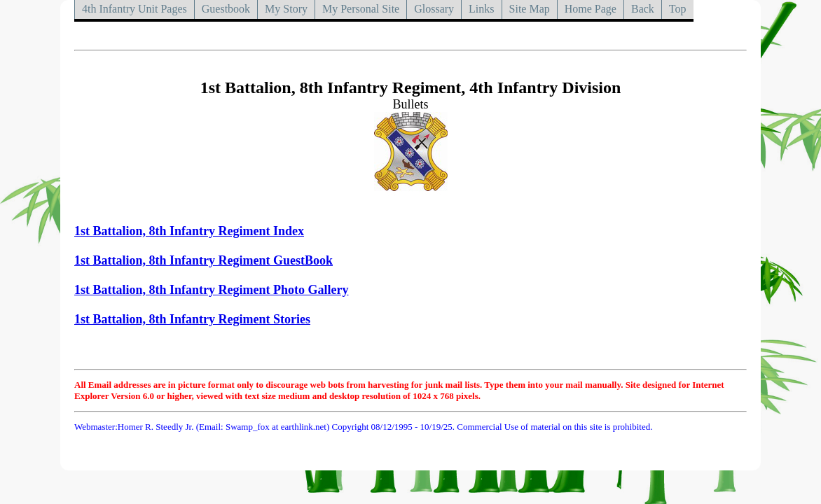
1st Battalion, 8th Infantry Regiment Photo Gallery (211, 290)
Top (678, 9)
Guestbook (226, 9)
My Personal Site (361, 9)
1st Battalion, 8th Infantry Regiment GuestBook (203, 260)
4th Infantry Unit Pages (134, 9)
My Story (286, 9)
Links (481, 9)
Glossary (434, 9)
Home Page (591, 9)
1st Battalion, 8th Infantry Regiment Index (189, 231)
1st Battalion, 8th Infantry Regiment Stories (192, 319)
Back (643, 9)
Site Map (530, 9)
